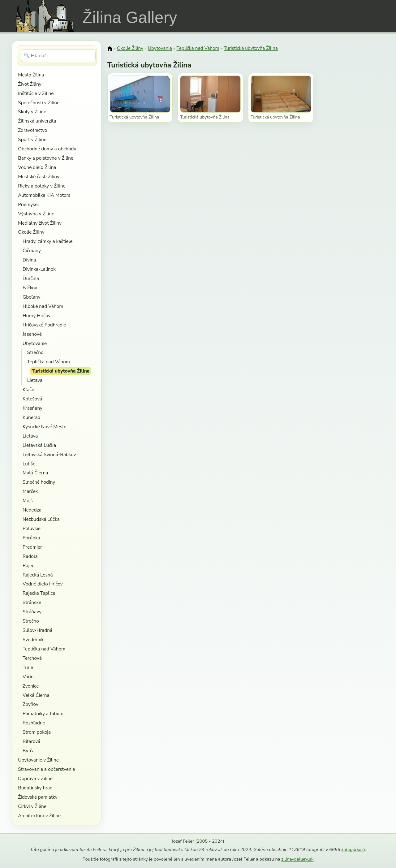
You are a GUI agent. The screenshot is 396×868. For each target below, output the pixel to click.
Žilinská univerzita (37, 121)
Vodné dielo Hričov (43, 584)
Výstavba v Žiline (36, 214)
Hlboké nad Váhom (43, 306)
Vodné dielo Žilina (37, 167)
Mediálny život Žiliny (40, 223)
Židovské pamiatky (38, 797)
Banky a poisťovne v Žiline (46, 158)
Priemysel (28, 204)
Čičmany (32, 250)
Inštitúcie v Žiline (36, 93)
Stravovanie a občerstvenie (46, 769)
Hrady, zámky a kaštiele (47, 241)
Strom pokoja (37, 732)
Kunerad (31, 417)
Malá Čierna (35, 473)
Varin (28, 677)
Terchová (32, 658)
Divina (29, 260)
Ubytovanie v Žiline (38, 760)
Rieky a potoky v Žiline (42, 186)
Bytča (29, 751)
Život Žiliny (30, 84)
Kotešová (32, 399)
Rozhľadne (34, 723)
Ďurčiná (31, 278)
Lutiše (29, 464)
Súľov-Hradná (37, 630)
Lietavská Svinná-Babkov (49, 454)
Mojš (28, 501)
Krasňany (32, 408)
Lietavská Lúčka (39, 445)
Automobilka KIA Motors (44, 195)
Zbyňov (30, 704)
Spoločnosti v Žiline (39, 103)
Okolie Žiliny (31, 232)
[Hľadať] (58, 56)
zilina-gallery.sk (297, 859)
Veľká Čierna (36, 695)
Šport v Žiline (32, 139)
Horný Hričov (37, 315)
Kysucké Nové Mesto (45, 427)
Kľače (28, 389)
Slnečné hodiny (39, 482)
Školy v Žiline (32, 112)
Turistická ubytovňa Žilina (61, 371)
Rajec (28, 566)
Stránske (32, 602)
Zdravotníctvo (32, 130)
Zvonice (31, 686)
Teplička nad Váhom (49, 362)
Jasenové (32, 334)
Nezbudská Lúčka (41, 519)
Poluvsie (32, 528)
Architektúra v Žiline (39, 816)
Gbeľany (32, 297)
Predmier (32, 547)
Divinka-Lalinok (39, 269)
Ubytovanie (35, 343)
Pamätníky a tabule (43, 713)
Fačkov (30, 288)
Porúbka (31, 538)
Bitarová (31, 741)
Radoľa (30, 556)
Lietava (35, 380)
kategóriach (353, 849)
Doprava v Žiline (35, 778)
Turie (28, 667)
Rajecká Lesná (38, 575)
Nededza (32, 510)
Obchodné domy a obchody (47, 149)
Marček (30, 491)
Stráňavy (32, 612)
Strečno (35, 352)
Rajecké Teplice (39, 593)
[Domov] (110, 49)
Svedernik (33, 639)
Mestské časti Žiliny (39, 177)
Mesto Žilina (31, 75)
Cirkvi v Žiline (32, 806)
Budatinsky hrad (35, 788)
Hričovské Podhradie (44, 325)
